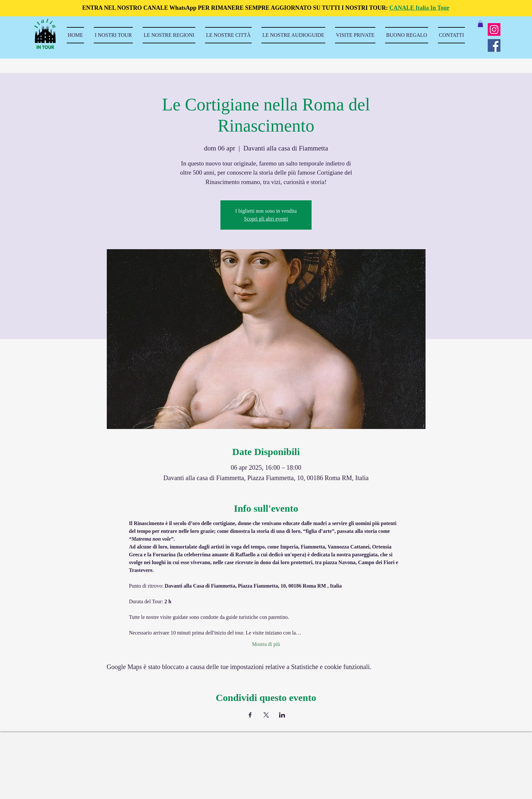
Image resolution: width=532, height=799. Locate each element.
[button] (480, 24)
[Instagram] (494, 29)
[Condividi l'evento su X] (266, 715)
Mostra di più (266, 644)
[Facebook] (494, 45)
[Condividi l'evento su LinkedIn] (282, 715)
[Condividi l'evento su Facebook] (250, 715)
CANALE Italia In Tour (420, 8)
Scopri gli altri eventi (266, 219)
